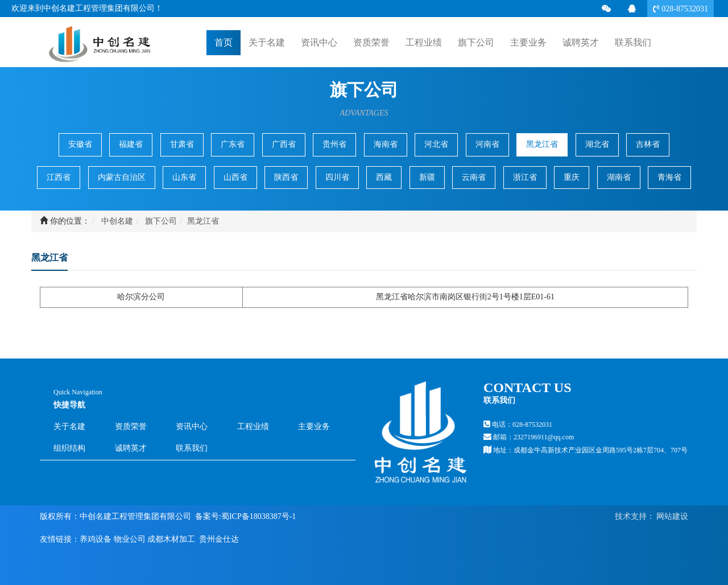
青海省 (669, 177)
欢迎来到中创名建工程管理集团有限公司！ (87, 8)
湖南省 (619, 177)
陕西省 (286, 177)
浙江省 (525, 177)
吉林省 (648, 144)
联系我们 (192, 448)
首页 (224, 42)
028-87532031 (684, 9)
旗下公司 (161, 221)
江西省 (59, 177)
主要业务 (314, 427)
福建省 (131, 144)
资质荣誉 (371, 42)
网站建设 (672, 516)
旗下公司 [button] (476, 42)
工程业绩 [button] (424, 42)
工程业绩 (253, 427)
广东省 (233, 144)
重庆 (572, 177)
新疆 (427, 177)
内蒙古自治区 (122, 177)
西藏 (384, 177)
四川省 (337, 177)
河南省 (487, 144)
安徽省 (80, 144)
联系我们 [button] (633, 42)
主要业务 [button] (528, 42)
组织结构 (69, 448)
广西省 (284, 144)
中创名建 (117, 221)
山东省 (184, 177)
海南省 (386, 144)
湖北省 (597, 144)
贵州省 (334, 144)
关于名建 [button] (267, 42)
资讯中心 (192, 427)
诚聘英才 (581, 42)
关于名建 (69, 427)
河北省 (436, 144)
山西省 (235, 177)
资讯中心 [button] (319, 42)
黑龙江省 (542, 144)
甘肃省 (182, 144)
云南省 (474, 177)
